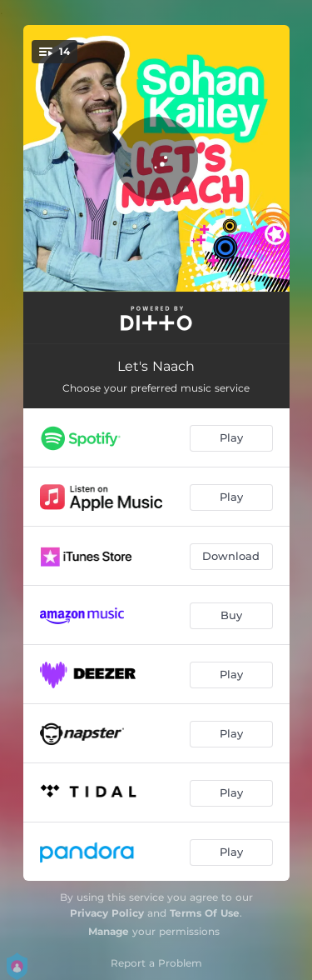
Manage (109, 931)
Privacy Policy (107, 913)
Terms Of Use (205, 913)
